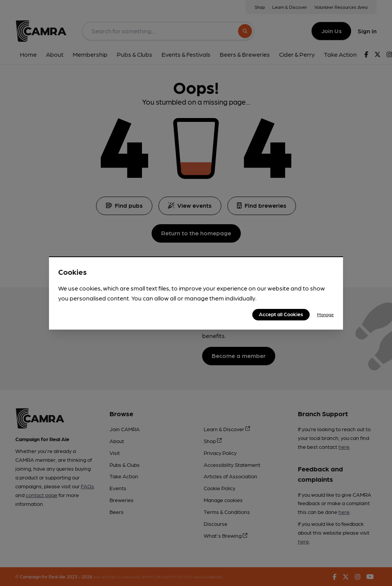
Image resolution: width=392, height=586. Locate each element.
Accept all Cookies (281, 314)
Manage (325, 314)
